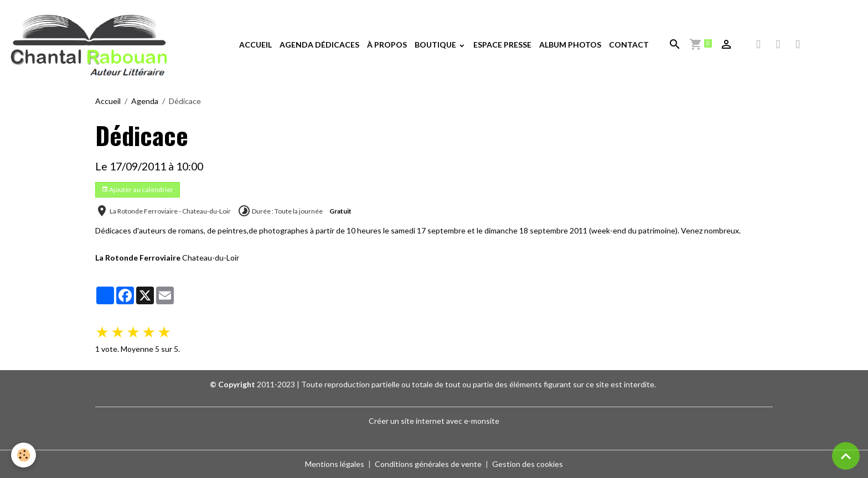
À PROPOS (387, 45)
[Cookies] (24, 455)
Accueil (108, 101)
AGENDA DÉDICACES (319, 45)
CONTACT (629, 45)
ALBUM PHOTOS (570, 45)
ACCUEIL (255, 45)
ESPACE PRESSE (502, 45)
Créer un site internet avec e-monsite (434, 421)
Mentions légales (335, 464)
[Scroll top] (846, 456)
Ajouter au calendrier (137, 189)
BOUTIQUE (436, 45)
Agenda (145, 101)
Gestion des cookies (528, 464)
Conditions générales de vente (428, 464)
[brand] (91, 45)
